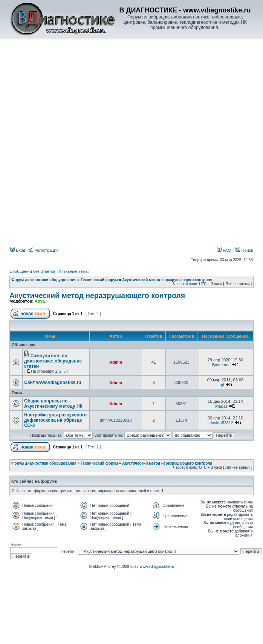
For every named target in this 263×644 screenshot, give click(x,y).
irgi (221, 385)
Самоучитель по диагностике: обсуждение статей (53, 361)
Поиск (244, 250)
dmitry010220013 (116, 420)
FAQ (224, 250)
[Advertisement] (85, 127)
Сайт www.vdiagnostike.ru (53, 382)
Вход (18, 250)
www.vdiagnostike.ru (157, 567)
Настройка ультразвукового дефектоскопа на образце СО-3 (55, 420)
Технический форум (99, 280)
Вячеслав (221, 365)
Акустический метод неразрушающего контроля (167, 280)
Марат (221, 406)
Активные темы (74, 271)
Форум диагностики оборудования (44, 280)
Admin (116, 362)
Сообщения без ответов (32, 271)
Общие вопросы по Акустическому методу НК (53, 404)
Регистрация (44, 250)
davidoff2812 (221, 423)
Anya (40, 301)
